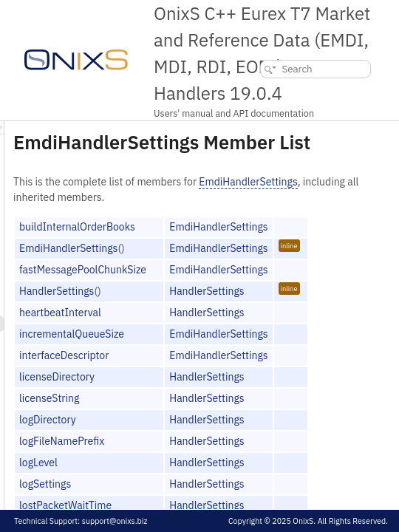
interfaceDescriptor (249, 392)
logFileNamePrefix (246, 477)
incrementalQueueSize (256, 370)
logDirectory (232, 456)
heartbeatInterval (245, 349)
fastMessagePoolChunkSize (267, 306)
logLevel (223, 499)
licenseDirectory (242, 413)
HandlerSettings (241, 327)
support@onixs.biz (115, 521)
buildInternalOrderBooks (262, 263)
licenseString (234, 434)
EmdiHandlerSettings (247, 218)
